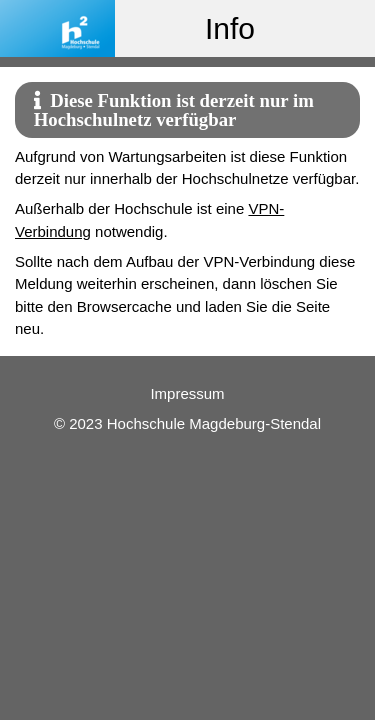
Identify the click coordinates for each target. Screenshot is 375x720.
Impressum (187, 393)
